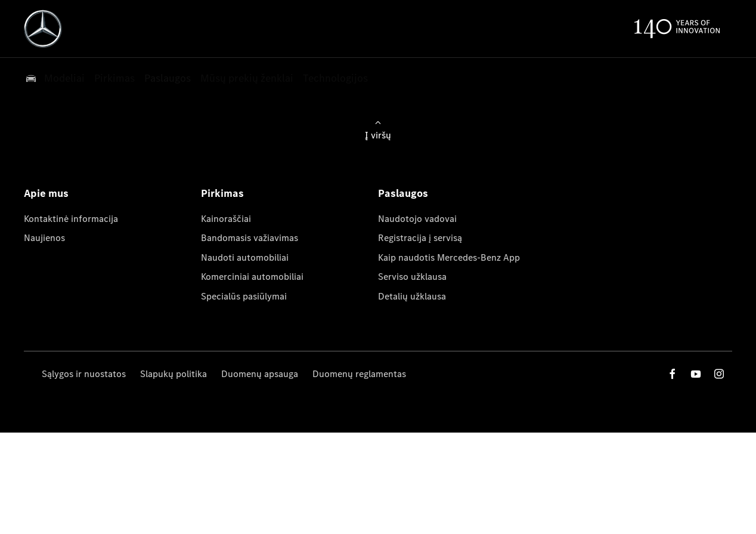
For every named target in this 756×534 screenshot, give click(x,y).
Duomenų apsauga (260, 374)
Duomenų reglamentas (359, 374)
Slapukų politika (173, 374)
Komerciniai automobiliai (252, 277)
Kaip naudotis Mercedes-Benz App (449, 257)
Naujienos (44, 238)
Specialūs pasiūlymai (244, 296)
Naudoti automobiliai (245, 257)
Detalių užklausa (412, 296)
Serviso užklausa (412, 277)
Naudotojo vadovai (417, 219)
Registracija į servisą (420, 238)
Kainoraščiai (226, 219)
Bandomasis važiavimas (250, 238)
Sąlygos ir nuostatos (84, 374)
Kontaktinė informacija (71, 219)
